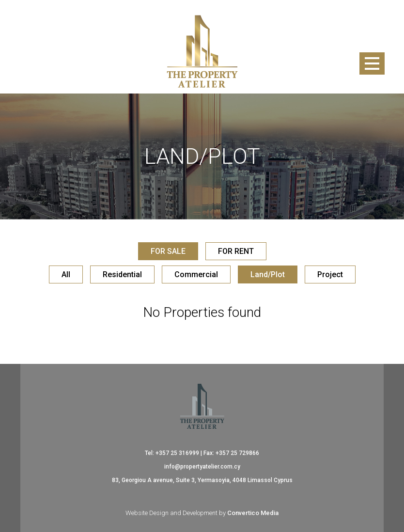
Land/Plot (268, 274)
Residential (122, 274)
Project (330, 274)
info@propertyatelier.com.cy (202, 467)
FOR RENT (236, 251)
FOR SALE (168, 251)
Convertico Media (253, 513)
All (66, 274)
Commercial (196, 274)
